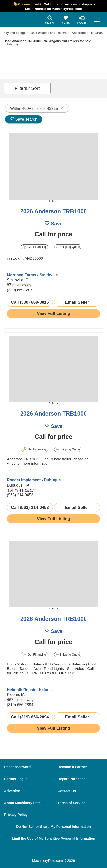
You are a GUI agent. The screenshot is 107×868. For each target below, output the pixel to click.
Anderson (79, 33)
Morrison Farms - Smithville (32, 275)
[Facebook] (39, 851)
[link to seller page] (17, 267)
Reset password (17, 767)
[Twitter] (56, 851)
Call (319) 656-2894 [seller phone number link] (30, 717)
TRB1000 (97, 33)
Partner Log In (16, 779)
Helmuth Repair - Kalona (29, 690)
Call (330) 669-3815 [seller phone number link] (30, 302)
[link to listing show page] (53, 314)
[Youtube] (72, 851)
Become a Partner (72, 767)
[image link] (53, 166)
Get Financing (34, 247)
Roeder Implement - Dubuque (34, 480)
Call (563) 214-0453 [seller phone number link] (30, 507)
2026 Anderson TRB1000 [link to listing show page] (53, 211)
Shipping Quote (68, 247)
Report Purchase (71, 779)
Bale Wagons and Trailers (49, 33)
